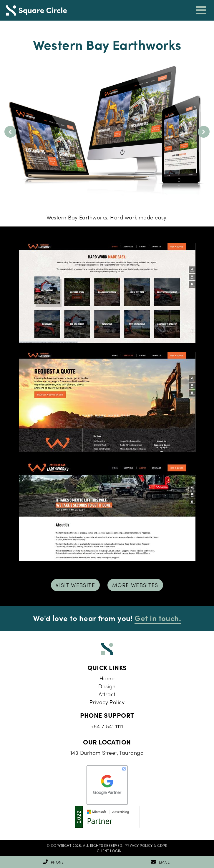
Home (107, 678)
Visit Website (75, 585)
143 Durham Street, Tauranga (107, 753)
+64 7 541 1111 (107, 726)
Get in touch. (158, 618)
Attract (107, 694)
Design (107, 686)
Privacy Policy (107, 702)
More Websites (135, 585)
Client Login (109, 851)
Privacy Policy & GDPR (146, 845)
